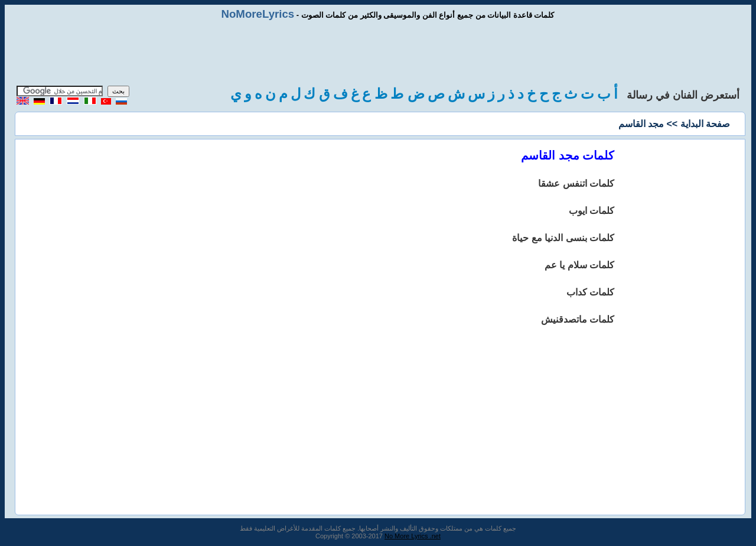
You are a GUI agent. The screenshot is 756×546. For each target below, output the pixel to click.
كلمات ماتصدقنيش (578, 319)
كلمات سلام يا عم (579, 265)
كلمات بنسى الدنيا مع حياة (563, 238)
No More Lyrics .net (413, 536)
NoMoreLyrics (258, 14)
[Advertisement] (378, 53)
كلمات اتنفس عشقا (576, 183)
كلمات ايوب (592, 211)
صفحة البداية (705, 124)
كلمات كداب (590, 292)
